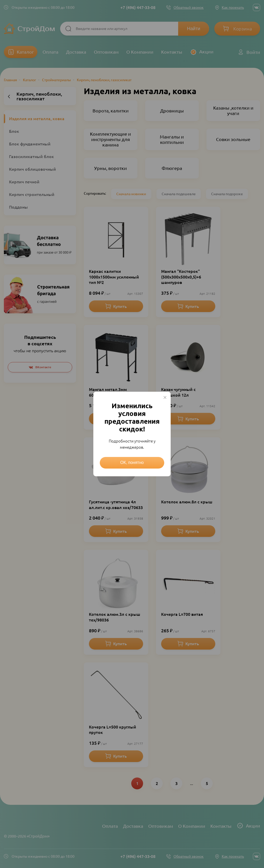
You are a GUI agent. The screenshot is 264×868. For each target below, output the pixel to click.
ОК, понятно (132, 462)
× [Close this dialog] (165, 397)
